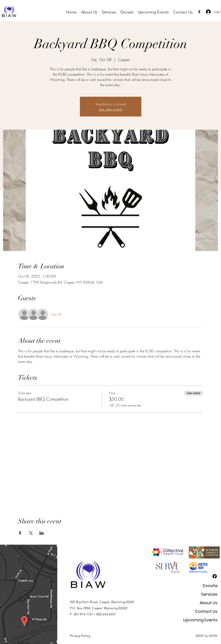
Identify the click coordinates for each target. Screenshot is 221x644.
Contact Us (206, 611)
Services (209, 594)
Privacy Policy (80, 636)
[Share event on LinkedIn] (42, 533)
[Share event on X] (31, 533)
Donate (210, 586)
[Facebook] (199, 12)
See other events (110, 109)
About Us (209, 603)
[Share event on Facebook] (20, 533)
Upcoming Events (202, 620)
